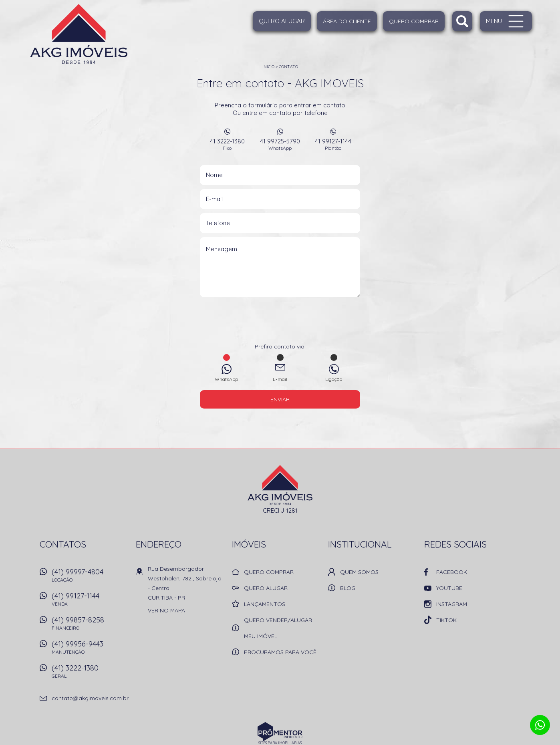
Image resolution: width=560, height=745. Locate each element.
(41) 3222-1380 (90, 674)
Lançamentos (265, 604)
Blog (348, 588)
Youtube (449, 588)
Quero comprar (269, 572)
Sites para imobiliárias (280, 743)
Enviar (280, 399)
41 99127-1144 (333, 144)
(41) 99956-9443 (90, 650)
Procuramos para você (280, 652)
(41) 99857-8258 (90, 626)
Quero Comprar (414, 21)
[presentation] (280, 323)
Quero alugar (282, 21)
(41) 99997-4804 (90, 578)
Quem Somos (359, 572)
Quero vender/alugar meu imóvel (278, 628)
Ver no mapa (166, 610)
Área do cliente (347, 21)
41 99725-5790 (280, 144)
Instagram (452, 604)
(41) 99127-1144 (90, 602)
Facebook (452, 572)
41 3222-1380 (227, 144)
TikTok (446, 620)
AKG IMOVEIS (280, 485)
